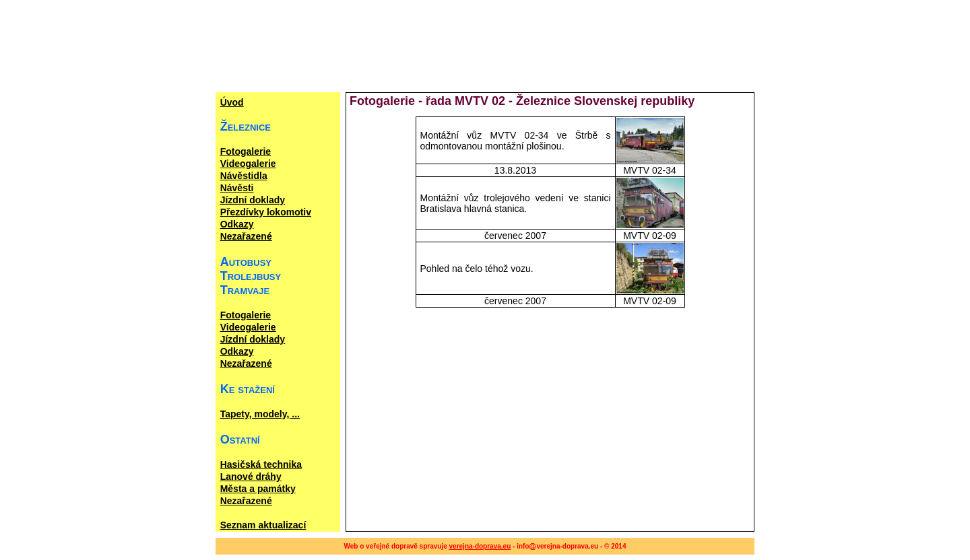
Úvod (232, 102)
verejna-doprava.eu (480, 546)
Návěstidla (244, 176)
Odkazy (237, 224)
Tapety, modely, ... (260, 414)
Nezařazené (246, 236)
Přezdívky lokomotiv (266, 212)
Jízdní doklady (253, 200)
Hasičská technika (261, 464)
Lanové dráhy (251, 477)
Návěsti (237, 188)
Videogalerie (248, 164)
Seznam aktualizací (263, 525)
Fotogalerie (246, 151)
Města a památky (258, 489)
